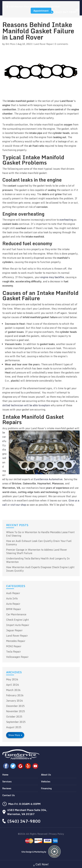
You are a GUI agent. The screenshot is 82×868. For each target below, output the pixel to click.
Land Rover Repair (43, 44)
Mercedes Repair (16, 641)
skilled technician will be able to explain (26, 405)
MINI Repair (14, 646)
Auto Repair (13, 604)
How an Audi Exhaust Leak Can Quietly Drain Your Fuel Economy (39, 543)
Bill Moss (10, 44)
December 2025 (15, 706)
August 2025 (14, 727)
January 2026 (14, 701)
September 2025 (16, 722)
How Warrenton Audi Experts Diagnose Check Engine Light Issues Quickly (40, 569)
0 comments (62, 44)
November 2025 (16, 711)
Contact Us (8, 795)
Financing (46, 788)
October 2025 (14, 717)
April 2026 (13, 685)
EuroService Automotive (48, 479)
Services (7, 782)
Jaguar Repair (14, 630)
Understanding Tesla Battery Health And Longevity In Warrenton (38, 560)
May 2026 (12, 679)
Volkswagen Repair (17, 657)
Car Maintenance (16, 614)
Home (5, 775)
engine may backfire (52, 277)
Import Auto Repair (18, 625)
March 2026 (13, 690)
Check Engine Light (17, 620)
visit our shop (18, 505)
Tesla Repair (13, 652)
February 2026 (15, 695)
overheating (66, 220)
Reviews (7, 788)
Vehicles (46, 782)
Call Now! (41, 865)
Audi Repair (13, 593)
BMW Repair (14, 609)
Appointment (41, 11)
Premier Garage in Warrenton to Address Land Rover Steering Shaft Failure (37, 551)
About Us (46, 775)
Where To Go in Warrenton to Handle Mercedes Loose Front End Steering (40, 534)
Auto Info (12, 598)
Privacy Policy (57, 834)
